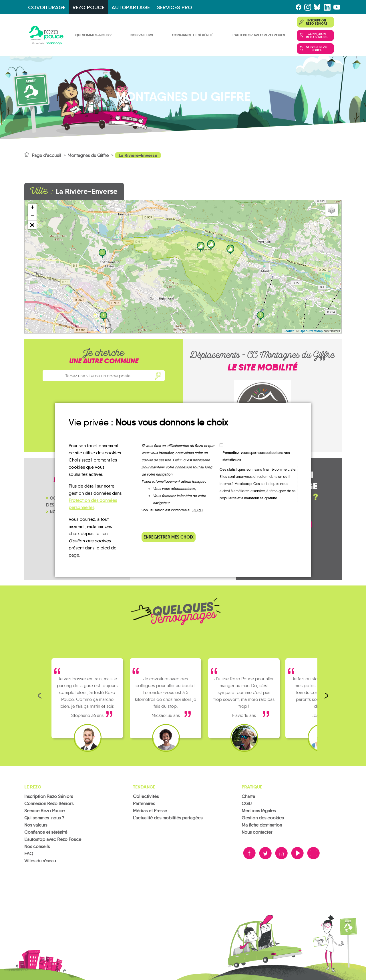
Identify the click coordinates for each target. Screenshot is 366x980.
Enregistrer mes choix (169, 537)
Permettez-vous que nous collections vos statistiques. (256, 456)
